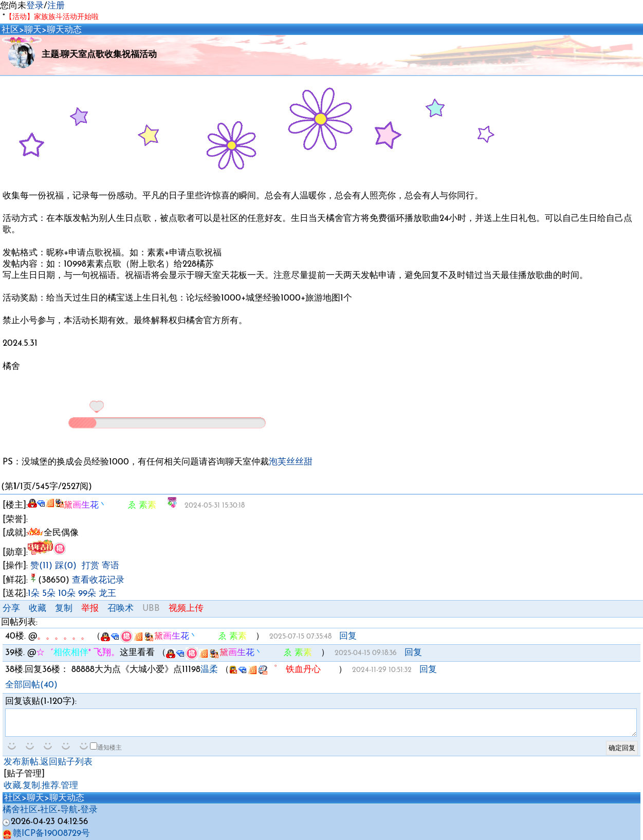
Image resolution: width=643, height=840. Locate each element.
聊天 (33, 30)
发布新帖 (21, 762)
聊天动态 (64, 30)
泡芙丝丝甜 (291, 462)
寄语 (111, 566)
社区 (10, 30)
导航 (69, 810)
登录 (35, 6)
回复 (348, 636)
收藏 (38, 609)
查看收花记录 (98, 580)
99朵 (87, 594)
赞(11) (41, 566)
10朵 (67, 594)
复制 (64, 609)
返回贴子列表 (66, 762)
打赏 (90, 566)
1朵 (34, 594)
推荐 (50, 786)
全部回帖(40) (31, 685)
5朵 (49, 594)
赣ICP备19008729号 (46, 834)
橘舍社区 (20, 810)
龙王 (107, 594)
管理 (69, 786)
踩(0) (66, 566)
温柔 (209, 670)
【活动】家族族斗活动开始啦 (52, 17)
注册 (56, 6)
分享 (11, 609)
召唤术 (121, 609)
